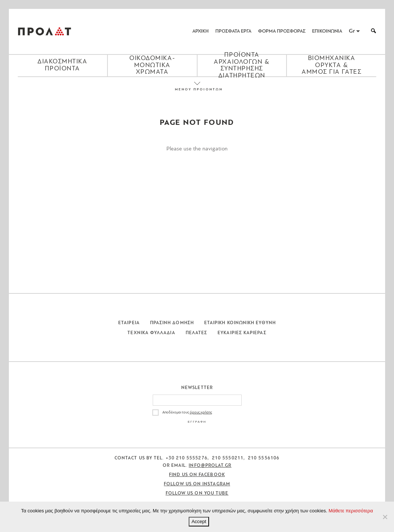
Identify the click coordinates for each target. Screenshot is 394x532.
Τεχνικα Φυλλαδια (151, 333)
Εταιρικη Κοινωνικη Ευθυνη (240, 323)
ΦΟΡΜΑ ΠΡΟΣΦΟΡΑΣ (282, 31)
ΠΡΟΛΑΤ (44, 31)
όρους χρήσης (201, 413)
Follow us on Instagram (197, 484)
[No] (385, 517)
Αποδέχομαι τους (187, 413)
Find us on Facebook (197, 475)
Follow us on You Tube (197, 493)
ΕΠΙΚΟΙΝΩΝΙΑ (327, 31)
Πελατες (197, 333)
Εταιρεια (129, 323)
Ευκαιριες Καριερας (242, 333)
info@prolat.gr (210, 466)
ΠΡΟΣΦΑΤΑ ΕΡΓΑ (233, 31)
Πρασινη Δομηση (172, 323)
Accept (199, 521)
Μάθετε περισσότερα (351, 511)
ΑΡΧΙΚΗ (201, 31)
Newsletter (197, 388)
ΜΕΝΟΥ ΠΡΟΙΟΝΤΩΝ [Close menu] (197, 89)
